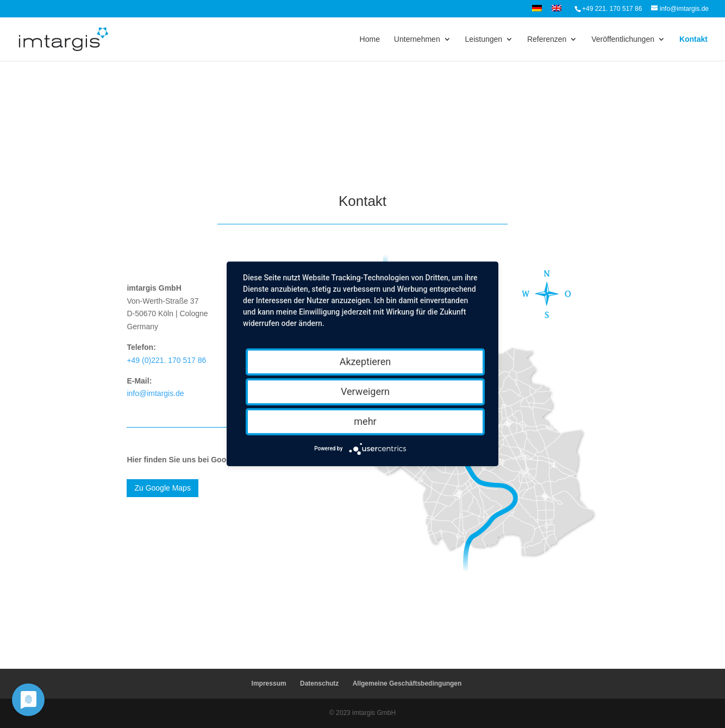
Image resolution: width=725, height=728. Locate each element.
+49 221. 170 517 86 (612, 9)
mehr (365, 421)
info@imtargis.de (155, 393)
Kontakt (693, 39)
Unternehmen (417, 39)
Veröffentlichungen (623, 39)
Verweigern (365, 391)
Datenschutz (319, 683)
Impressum (269, 683)
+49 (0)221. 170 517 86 (166, 360)
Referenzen (547, 39)
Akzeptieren (365, 362)
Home (370, 39)
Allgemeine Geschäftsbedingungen (407, 683)
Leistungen (484, 39)
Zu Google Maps (162, 488)
